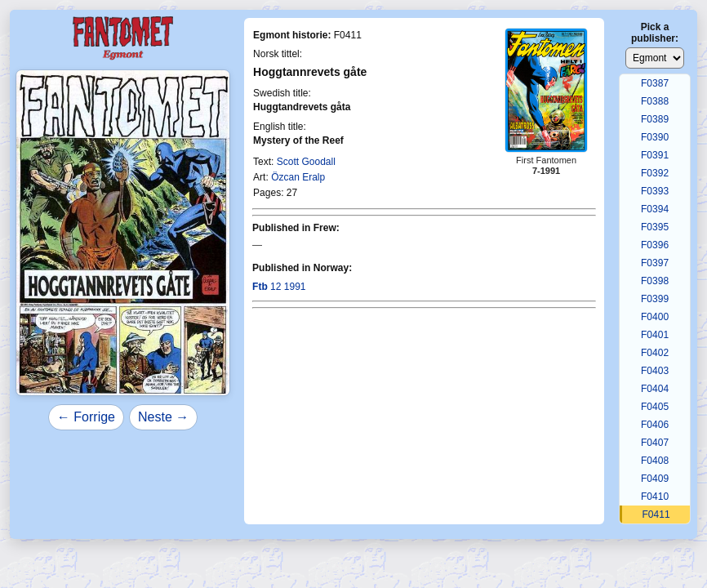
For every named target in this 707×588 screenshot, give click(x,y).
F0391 (655, 155)
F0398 (655, 281)
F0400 (655, 317)
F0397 (655, 263)
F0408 (655, 461)
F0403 (655, 371)
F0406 (655, 425)
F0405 (655, 407)
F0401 (655, 335)
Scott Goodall (306, 162)
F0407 (655, 443)
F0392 (655, 173)
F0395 (655, 227)
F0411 (656, 514)
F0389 (655, 119)
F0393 (655, 191)
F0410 (655, 497)
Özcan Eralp (298, 177)
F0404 (655, 389)
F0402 (655, 353)
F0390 (655, 137)
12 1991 (279, 287)
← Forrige (86, 417)
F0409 (655, 479)
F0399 (655, 299)
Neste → (163, 417)
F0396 (655, 245)
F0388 (655, 101)
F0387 (655, 83)
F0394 (655, 209)
